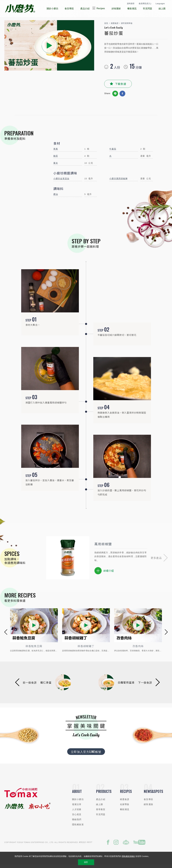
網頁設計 (83, 845)
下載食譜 (121, 87)
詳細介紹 (104, 574)
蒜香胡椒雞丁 (86, 649)
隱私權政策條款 (128, 856)
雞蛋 (56, 159)
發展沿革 (77, 807)
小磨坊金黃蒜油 (61, 181)
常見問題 (101, 817)
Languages (160, 4)
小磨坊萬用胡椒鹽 (118, 181)
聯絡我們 (77, 822)
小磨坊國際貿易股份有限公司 (20, 9)
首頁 (106, 26)
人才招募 (77, 812)
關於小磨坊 (78, 802)
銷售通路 (148, 807)
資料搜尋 (131, 4)
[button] (159, 561)
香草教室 (101, 812)
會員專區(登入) (145, 4)
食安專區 (148, 802)
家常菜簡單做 (127, 26)
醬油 (56, 197)
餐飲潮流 (125, 812)
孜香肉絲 (138, 649)
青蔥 (56, 152)
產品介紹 (101, 802)
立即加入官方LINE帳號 (86, 754)
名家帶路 (125, 807)
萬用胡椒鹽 (103, 547)
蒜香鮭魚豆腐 (34, 649)
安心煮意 (77, 817)
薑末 (56, 166)
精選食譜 (115, 26)
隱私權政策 (78, 827)
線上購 (99, 807)
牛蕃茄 (113, 152)
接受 (86, 862)
